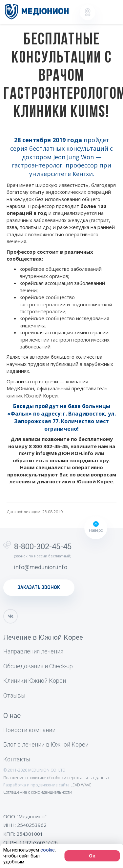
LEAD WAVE (81, 785)
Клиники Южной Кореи (35, 681)
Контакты (17, 759)
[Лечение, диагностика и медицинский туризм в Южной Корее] (37, 12)
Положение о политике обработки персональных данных (56, 778)
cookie (48, 850)
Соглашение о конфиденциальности (38, 792)
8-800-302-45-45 (43, 547)
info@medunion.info (41, 567)
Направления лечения (33, 651)
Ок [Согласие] (92, 856)
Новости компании (29, 730)
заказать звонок (39, 588)
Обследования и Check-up (38, 666)
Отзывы (14, 695)
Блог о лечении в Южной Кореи (46, 744)
